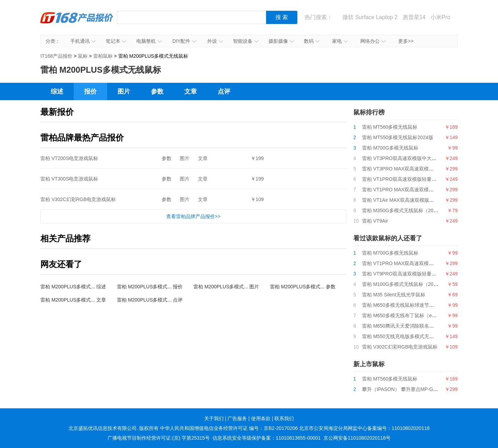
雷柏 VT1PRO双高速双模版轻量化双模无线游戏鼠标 (419, 179)
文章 (191, 91)
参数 (157, 91)
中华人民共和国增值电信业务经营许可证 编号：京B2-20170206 (229, 428)
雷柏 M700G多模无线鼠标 (390, 148)
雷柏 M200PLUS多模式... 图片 (226, 287)
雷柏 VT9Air (375, 221)
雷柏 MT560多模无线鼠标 (390, 127)
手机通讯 (83, 41)
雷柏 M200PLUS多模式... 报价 (150, 287)
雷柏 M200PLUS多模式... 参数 (303, 287)
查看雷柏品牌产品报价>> (193, 216)
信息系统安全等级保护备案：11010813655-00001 (267, 438)
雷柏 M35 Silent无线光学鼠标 (394, 295)
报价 (90, 91)
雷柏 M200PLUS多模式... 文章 (73, 300)
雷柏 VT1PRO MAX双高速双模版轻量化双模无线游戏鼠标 (425, 190)
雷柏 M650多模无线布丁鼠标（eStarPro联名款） (415, 315)
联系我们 (284, 418)
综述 (57, 91)
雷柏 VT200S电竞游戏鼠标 (69, 158)
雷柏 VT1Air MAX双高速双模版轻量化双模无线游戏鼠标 (422, 200)
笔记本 (116, 41)
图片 (124, 91)
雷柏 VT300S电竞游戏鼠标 (69, 179)
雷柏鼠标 (103, 56)
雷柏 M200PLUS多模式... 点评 (150, 300)
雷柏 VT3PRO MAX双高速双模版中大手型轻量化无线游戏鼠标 (429, 169)
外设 (215, 41)
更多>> (406, 41)
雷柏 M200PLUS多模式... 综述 (73, 287)
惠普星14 (414, 17)
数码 (312, 41)
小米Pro (440, 17)
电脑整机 (149, 41)
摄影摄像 (281, 41)
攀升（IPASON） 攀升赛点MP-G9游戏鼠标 (409, 389)
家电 (340, 41)
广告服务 (237, 418)
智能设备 (246, 41)
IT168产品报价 (77, 23)
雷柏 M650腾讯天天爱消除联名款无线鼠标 (408, 326)
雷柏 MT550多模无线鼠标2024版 (398, 137)
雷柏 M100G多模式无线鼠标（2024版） (405, 284)
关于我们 (214, 418)
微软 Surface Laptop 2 (370, 17)
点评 (224, 91)
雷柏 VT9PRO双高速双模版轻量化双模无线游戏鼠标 (419, 274)
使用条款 (261, 418)
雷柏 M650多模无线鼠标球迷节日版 (400, 305)
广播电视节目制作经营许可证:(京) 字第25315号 (159, 438)
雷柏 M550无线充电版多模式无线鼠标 (403, 336)
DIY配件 (184, 41)
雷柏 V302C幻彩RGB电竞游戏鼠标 (78, 199)
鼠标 (83, 56)
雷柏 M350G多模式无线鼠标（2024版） (405, 210)
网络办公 (373, 41)
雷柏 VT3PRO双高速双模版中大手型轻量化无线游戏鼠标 (424, 158)
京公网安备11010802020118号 (357, 438)
